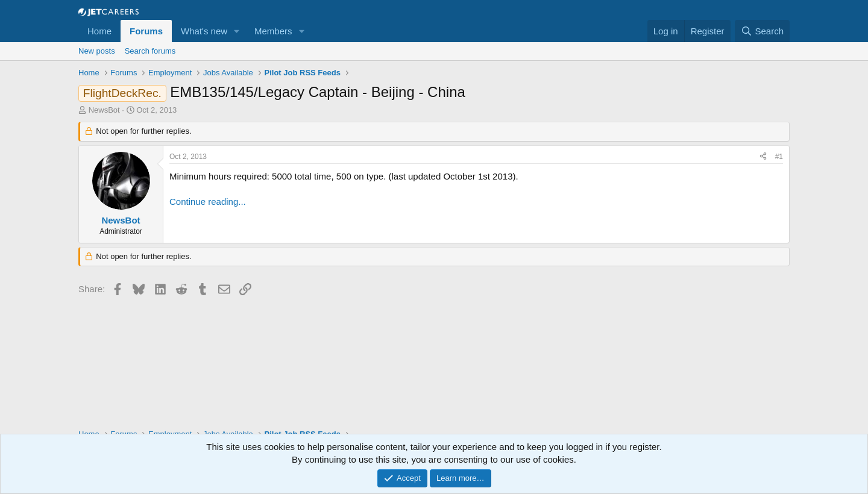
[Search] (762, 31)
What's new (204, 31)
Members (273, 31)
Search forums (150, 51)
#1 (779, 157)
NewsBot (104, 110)
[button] (237, 31)
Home (99, 31)
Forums (146, 31)
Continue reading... (208, 202)
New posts (97, 51)
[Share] (763, 157)
